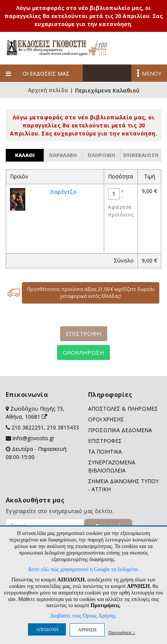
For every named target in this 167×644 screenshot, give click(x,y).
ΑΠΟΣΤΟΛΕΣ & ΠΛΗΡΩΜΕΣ (123, 409)
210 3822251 (28, 427)
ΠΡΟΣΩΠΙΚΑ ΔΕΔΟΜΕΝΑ (120, 430)
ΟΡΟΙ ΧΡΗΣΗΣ (106, 419)
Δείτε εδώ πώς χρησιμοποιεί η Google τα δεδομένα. (83, 569)
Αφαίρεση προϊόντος (121, 211)
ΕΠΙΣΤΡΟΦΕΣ (105, 441)
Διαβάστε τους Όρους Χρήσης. (83, 616)
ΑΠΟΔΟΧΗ (47, 629)
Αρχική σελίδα (48, 91)
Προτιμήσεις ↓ (122, 632)
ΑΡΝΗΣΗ (87, 630)
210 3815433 (63, 427)
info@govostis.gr (34, 438)
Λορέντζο (64, 192)
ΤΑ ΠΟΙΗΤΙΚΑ (105, 452)
